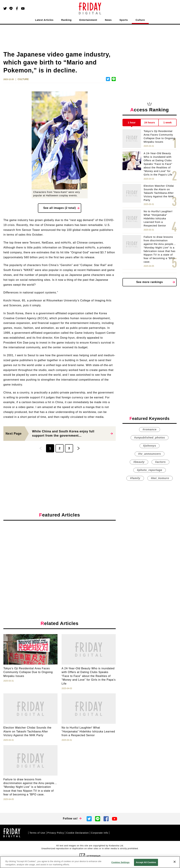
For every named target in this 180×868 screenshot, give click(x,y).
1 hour (132, 122)
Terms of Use (37, 833)
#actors (160, 462)
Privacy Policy (56, 833)
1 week (168, 122)
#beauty (139, 462)
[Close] (175, 862)
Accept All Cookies (146, 862)
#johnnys (150, 446)
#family (135, 478)
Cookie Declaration (77, 833)
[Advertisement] (60, 554)
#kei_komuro (160, 478)
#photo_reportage (149, 470)
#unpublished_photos (150, 438)
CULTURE (23, 79)
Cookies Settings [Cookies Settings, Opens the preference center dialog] (120, 862)
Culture (140, 20)
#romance (150, 429)
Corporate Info (100, 833)
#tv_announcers (150, 454)
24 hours (150, 122)
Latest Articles (44, 20)
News (108, 20)
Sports (124, 20)
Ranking (66, 20)
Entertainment (88, 20)
